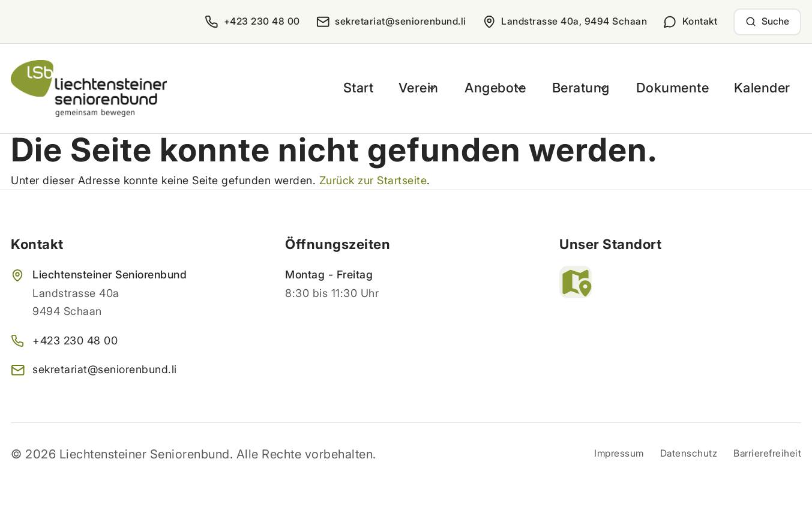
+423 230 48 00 (75, 340)
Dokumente (682, 88)
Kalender (765, 88)
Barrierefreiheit (767, 453)
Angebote (493, 88)
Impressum (619, 453)
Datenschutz (689, 453)
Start (350, 88)
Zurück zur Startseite (373, 180)
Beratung (585, 88)
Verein (409, 88)
